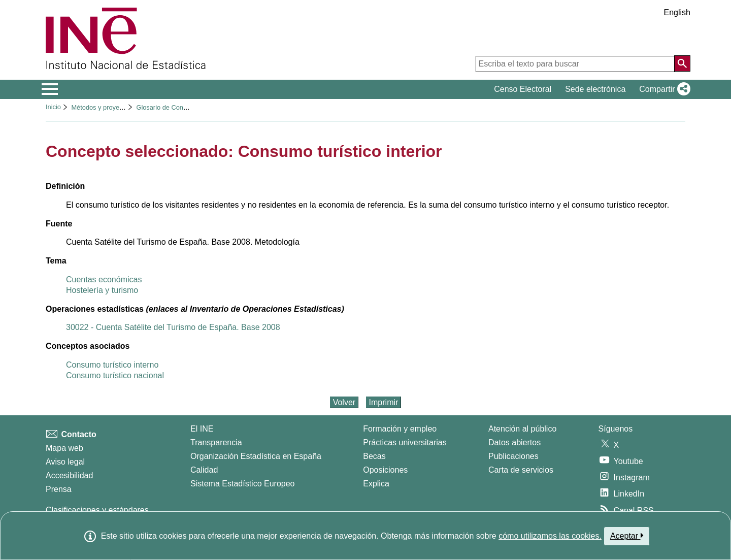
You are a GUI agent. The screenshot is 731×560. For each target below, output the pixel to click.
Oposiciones (385, 470)
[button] (663, 89)
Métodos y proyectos (101, 107)
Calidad (204, 470)
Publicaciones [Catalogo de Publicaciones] (513, 456)
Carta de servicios (521, 470)
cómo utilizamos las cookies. (550, 536)
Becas (374, 456)
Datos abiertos (514, 442)
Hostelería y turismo (102, 290)
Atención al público (522, 429)
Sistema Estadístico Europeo (242, 484)
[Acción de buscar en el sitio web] (682, 63)
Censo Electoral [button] (523, 89)
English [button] (677, 12)
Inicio (53, 107)
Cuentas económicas (104, 279)
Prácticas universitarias (405, 442)
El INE (202, 429)
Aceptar (627, 536)
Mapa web (64, 448)
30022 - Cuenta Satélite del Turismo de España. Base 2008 (173, 327)
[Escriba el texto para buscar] (575, 64)
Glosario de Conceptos (169, 107)
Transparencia (216, 442)
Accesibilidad (69, 475)
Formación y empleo (400, 429)
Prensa (59, 489)
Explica (376, 484)
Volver (344, 402)
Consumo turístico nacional (115, 375)
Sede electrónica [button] (595, 89)
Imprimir (384, 402)
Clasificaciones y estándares (97, 510)
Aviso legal (65, 462)
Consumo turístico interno (112, 365)
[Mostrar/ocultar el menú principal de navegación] (50, 89)
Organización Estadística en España (256, 456)
